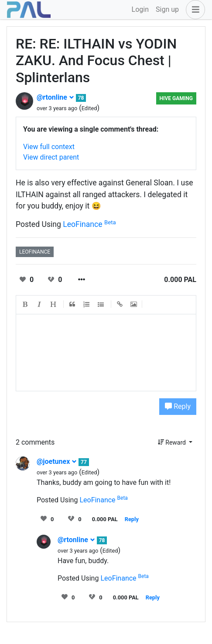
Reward (173, 442)
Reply (178, 406)
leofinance (35, 252)
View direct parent (51, 157)
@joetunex (57, 461)
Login (140, 9)
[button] (194, 10)
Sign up (167, 9)
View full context (49, 147)
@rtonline (55, 97)
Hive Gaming (176, 98)
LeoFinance (89, 224)
